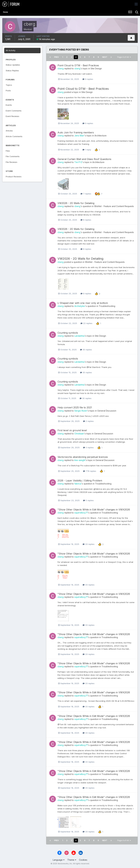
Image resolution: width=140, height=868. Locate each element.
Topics (9, 85)
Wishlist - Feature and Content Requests (114, 206)
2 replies (88, 421)
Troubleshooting (107, 306)
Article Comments (14, 136)
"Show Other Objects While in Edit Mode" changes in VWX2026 (94, 510)
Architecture (100, 136)
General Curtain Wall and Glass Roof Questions (84, 159)
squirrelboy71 (81, 513)
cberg (61, 68)
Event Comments (14, 111)
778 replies (90, 471)
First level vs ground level (72, 430)
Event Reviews (12, 116)
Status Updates (13, 65)
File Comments (13, 156)
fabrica (78, 484)
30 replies (86, 350)
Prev (56, 57)
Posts (8, 91)
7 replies (86, 194)
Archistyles (80, 306)
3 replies (88, 447)
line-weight (80, 460)
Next (105, 57)
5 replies (88, 500)
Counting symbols (68, 333)
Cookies (83, 860)
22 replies (86, 323)
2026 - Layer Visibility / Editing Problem (80, 481)
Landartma (79, 336)
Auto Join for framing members (76, 132)
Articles (9, 131)
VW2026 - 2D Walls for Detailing (76, 203)
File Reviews (11, 162)
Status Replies (12, 71)
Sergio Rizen (81, 411)
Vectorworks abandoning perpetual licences (83, 457)
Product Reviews (14, 177)
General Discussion (107, 411)
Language (59, 860)
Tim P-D (78, 162)
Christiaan (79, 434)
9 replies (88, 79)
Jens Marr (79, 136)
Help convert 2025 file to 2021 (75, 407)
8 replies (86, 220)
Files (8, 151)
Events (9, 105)
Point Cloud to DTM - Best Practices (78, 65)
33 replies (89, 544)
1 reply (87, 150)
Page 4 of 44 (124, 57)
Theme (72, 860)
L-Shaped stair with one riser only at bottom (83, 303)
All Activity (11, 50)
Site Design (96, 68)
